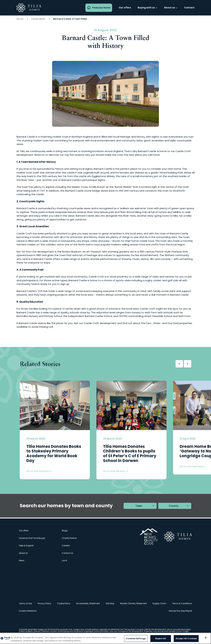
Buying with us (148, 8)
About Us (23, 553)
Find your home (99, 8)
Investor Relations (28, 611)
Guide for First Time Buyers (32, 538)
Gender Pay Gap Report (180, 611)
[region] (105, 638)
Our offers (125, 8)
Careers (66, 545)
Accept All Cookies (186, 638)
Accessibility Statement (88, 603)
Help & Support (26, 545)
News (22, 560)
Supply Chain (159, 603)
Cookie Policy (64, 603)
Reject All (161, 638)
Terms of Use (25, 603)
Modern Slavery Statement (133, 603)
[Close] (206, 638)
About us (171, 8)
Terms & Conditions (182, 603)
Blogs (65, 531)
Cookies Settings (136, 638)
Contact (189, 8)
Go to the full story (39, 471)
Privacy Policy (45, 603)
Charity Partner (69, 538)
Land (64, 560)
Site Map (110, 603)
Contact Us (68, 553)
